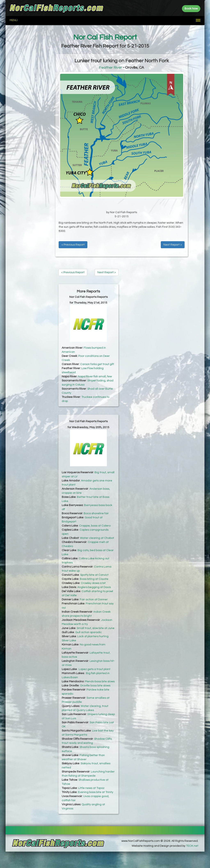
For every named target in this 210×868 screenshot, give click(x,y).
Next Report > (173, 245)
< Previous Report (73, 245)
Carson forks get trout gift (97, 364)
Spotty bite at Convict (94, 575)
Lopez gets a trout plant (95, 669)
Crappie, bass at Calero (95, 526)
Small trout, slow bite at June (96, 628)
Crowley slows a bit (93, 583)
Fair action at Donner (94, 600)
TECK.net (192, 846)
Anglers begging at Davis (94, 587)
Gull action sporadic (88, 632)
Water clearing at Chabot (97, 538)
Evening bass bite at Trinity (96, 792)
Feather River (111, 68)
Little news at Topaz (91, 788)
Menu (14, 20)
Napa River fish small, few (95, 377)
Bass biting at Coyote (94, 579)
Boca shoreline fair (96, 513)
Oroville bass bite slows (95, 686)
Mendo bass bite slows (100, 681)
